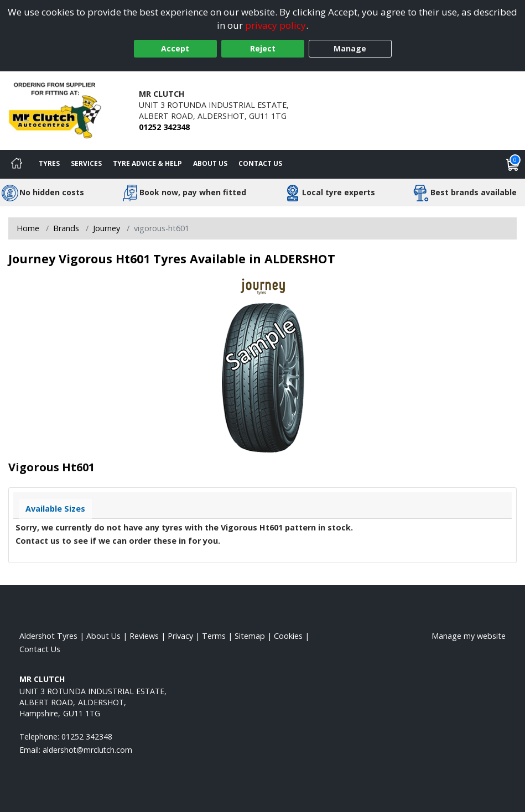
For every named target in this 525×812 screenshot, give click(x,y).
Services (86, 163)
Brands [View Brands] (66, 228)
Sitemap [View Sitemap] (250, 636)
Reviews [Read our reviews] (144, 636)
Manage (350, 48)
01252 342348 (164, 127)
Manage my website (469, 636)
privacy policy (276, 25)
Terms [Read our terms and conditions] (214, 636)
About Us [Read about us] (103, 636)
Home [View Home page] (28, 228)
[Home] (17, 164)
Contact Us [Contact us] (260, 163)
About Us (210, 163)
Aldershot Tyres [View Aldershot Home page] (48, 636)
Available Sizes (55, 509)
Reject (263, 48)
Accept (175, 48)
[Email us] (87, 750)
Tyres (49, 163)
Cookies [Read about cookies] (288, 636)
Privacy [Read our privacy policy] (180, 636)
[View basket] (513, 164)
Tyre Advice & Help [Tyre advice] (147, 163)
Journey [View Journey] (106, 228)
